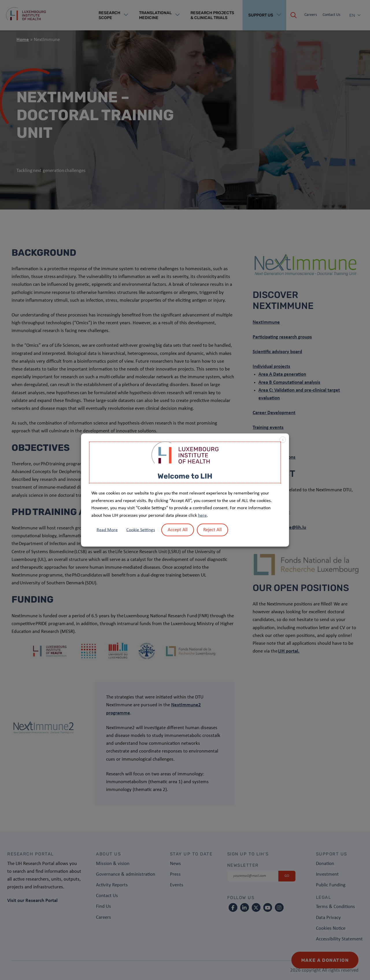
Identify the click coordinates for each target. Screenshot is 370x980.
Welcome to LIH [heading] (185, 476)
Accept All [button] (178, 530)
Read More (107, 530)
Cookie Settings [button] (141, 530)
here (202, 515)
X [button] (283, 440)
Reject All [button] (212, 530)
